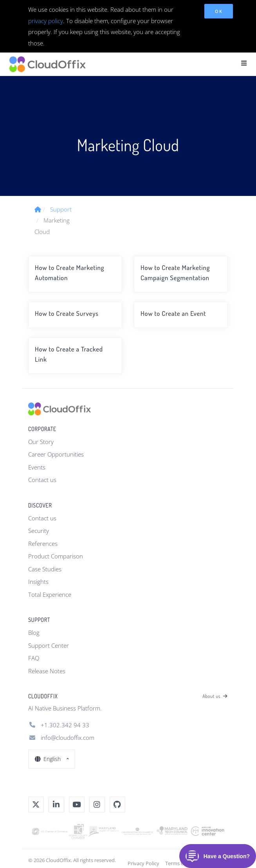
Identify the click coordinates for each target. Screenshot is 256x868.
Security (39, 531)
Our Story (41, 442)
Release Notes (47, 671)
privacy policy (46, 21)
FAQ (34, 658)
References (43, 544)
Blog (34, 632)
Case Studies (45, 569)
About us (215, 696)
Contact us (42, 480)
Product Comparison (56, 556)
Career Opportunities (56, 454)
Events (37, 467)
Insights (38, 582)
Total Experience (50, 594)
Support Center (49, 645)
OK (219, 11)
